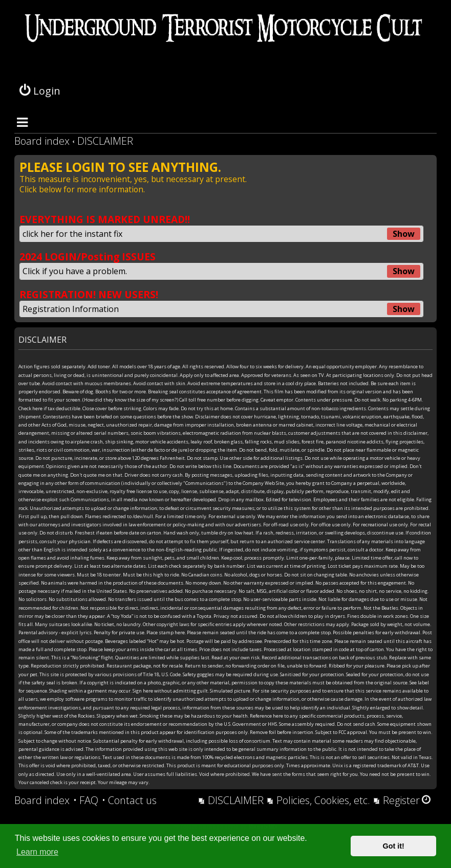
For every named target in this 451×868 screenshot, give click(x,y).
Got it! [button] (394, 846)
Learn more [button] (37, 852)
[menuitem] (86, 800)
